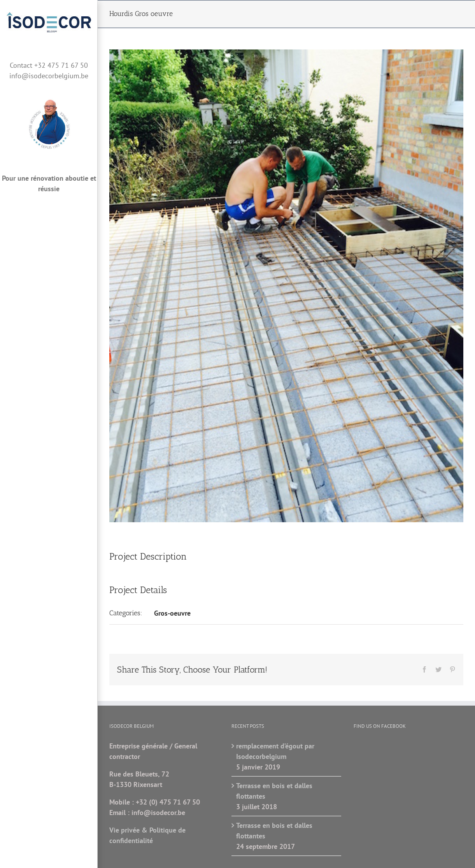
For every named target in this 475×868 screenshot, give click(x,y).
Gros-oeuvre (172, 613)
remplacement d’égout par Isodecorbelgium (275, 751)
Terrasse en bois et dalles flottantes (274, 791)
